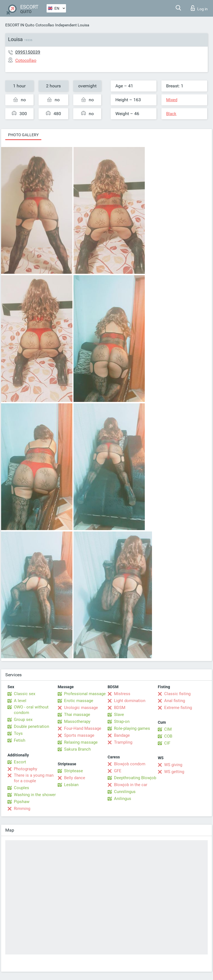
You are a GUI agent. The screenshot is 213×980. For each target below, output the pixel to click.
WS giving (173, 765)
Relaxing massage (81, 742)
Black (171, 114)
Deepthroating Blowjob (135, 778)
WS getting (174, 772)
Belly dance (75, 778)
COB (168, 736)
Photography (26, 769)
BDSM (120, 708)
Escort (20, 762)
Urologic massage (81, 708)
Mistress (122, 694)
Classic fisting (177, 694)
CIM (168, 729)
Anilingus (123, 799)
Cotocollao (45, 25)
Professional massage (85, 694)
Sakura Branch (77, 749)
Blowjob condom (130, 764)
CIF (167, 743)
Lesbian (71, 785)
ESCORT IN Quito (20, 25)
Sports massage (79, 735)
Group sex (23, 720)
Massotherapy (77, 721)
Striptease (73, 771)
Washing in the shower (35, 795)
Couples (21, 788)
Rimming (22, 809)
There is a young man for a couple (34, 778)
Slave (119, 715)
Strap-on (122, 721)
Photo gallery (23, 135)
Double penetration (31, 726)
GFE (118, 771)
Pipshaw (22, 802)
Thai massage (77, 715)
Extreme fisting (178, 708)
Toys (18, 733)
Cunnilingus (125, 792)
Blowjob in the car (131, 785)
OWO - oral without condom (31, 710)
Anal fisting (175, 701)
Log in (199, 8)
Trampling (123, 742)
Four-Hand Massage (83, 728)
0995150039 (28, 52)
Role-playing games (132, 728)
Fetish (20, 740)
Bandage (122, 735)
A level (20, 701)
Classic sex (25, 694)
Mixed (172, 100)
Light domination (130, 701)
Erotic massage (79, 701)
